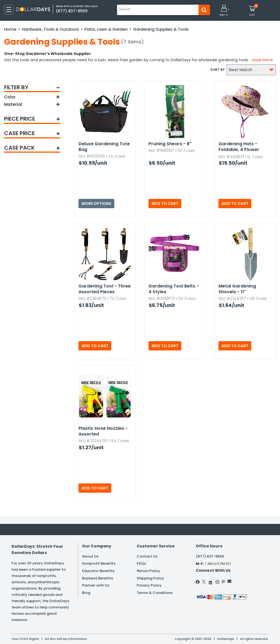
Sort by (218, 70)
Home (10, 29)
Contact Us (147, 556)
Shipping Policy (150, 578)
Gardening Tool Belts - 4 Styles (174, 289)
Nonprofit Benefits (99, 563)
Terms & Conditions (155, 593)
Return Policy (148, 571)
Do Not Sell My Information (66, 639)
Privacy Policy (149, 585)
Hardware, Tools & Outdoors (50, 29)
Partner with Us (96, 585)
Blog (86, 593)
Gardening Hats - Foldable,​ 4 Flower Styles (239, 147)
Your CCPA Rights (25, 639)
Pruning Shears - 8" (170, 144)
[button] (224, 11)
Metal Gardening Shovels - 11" (237, 289)
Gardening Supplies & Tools (161, 29)
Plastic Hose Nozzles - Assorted (103, 431)
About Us (90, 556)
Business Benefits (97, 578)
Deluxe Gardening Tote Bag (104, 147)
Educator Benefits (98, 571)
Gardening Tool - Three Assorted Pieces (105, 289)
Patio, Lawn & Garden (106, 29)
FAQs (141, 563)
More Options (96, 204)
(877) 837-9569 (210, 556)
